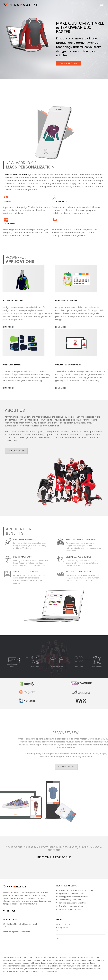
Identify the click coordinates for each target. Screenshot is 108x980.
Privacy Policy (62, 928)
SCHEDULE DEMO (16, 451)
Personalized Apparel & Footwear (72, 903)
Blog (58, 938)
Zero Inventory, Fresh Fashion (70, 900)
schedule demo (68, 63)
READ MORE (8, 388)
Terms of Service (63, 924)
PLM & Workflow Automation (69, 906)
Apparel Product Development (70, 893)
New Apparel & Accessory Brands (72, 897)
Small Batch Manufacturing (70, 909)
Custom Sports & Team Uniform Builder (74, 890)
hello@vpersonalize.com (20, 932)
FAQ (58, 931)
